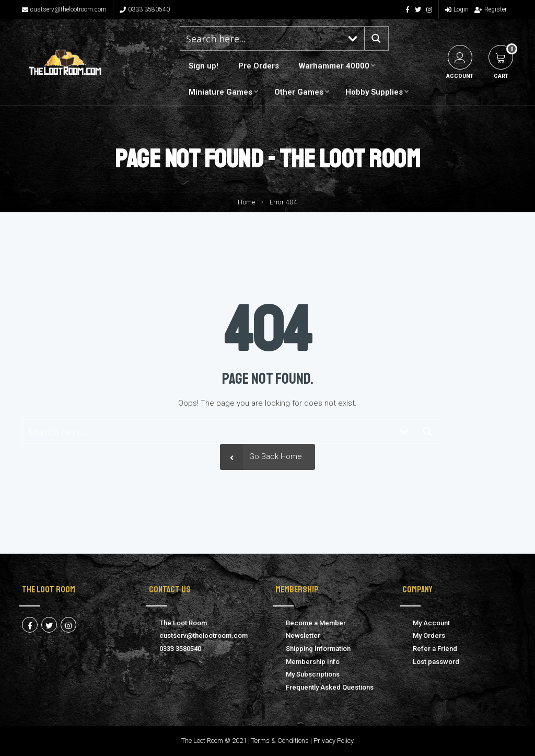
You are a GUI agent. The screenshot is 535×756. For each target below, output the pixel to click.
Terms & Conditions (280, 741)
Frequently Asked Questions (330, 687)
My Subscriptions (313, 674)
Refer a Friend (435, 649)
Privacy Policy (334, 741)
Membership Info (313, 662)
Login (457, 9)
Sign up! (203, 66)
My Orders (429, 635)
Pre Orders (259, 66)
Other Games (299, 92)
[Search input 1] (261, 38)
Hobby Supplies (374, 92)
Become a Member (316, 623)
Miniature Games (220, 92)
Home (246, 202)
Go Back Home (261, 457)
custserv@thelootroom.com (64, 9)
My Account (431, 623)
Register (491, 9)
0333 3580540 (145, 9)
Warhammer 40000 (334, 66)
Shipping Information (318, 649)
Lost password (436, 662)
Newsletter (303, 635)
